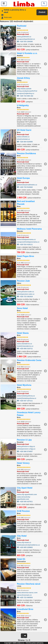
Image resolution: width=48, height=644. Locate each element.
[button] (24, 636)
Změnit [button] (42, 12)
